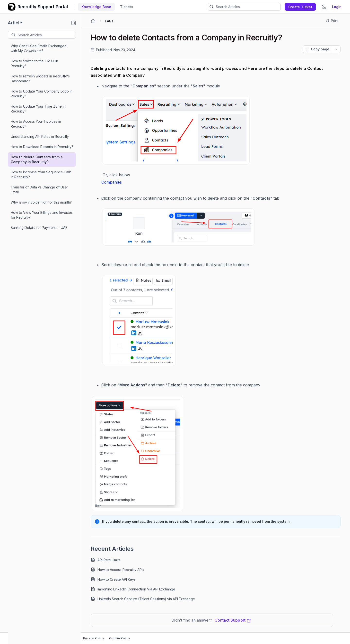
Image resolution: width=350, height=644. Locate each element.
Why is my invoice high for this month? (41, 202)
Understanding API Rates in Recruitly (40, 136)
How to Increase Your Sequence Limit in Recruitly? (41, 174)
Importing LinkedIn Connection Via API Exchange (136, 589)
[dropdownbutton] (336, 49)
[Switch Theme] (324, 7)
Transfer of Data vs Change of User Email (39, 190)
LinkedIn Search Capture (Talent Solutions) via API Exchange (146, 599)
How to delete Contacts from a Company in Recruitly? (37, 159)
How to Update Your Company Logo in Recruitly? (42, 94)
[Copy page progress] (317, 49)
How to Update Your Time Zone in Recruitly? (38, 109)
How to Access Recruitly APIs (121, 570)
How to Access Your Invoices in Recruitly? (36, 124)
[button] (74, 23)
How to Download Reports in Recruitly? (42, 147)
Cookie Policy (120, 638)
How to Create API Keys (117, 579)
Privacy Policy (94, 638)
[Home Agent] (93, 21)
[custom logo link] (12, 7)
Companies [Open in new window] (112, 182)
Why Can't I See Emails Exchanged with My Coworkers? (39, 48)
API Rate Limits (109, 560)
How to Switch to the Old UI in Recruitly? (34, 63)
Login (337, 7)
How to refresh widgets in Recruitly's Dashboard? (40, 79)
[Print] (332, 21)
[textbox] (47, 35)
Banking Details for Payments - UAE (39, 228)
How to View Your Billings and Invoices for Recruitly (42, 215)
